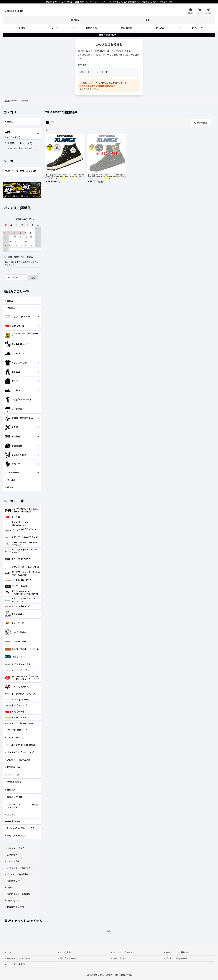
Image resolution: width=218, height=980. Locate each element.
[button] (190, 11)
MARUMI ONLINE (14, 11)
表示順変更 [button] (201, 123)
